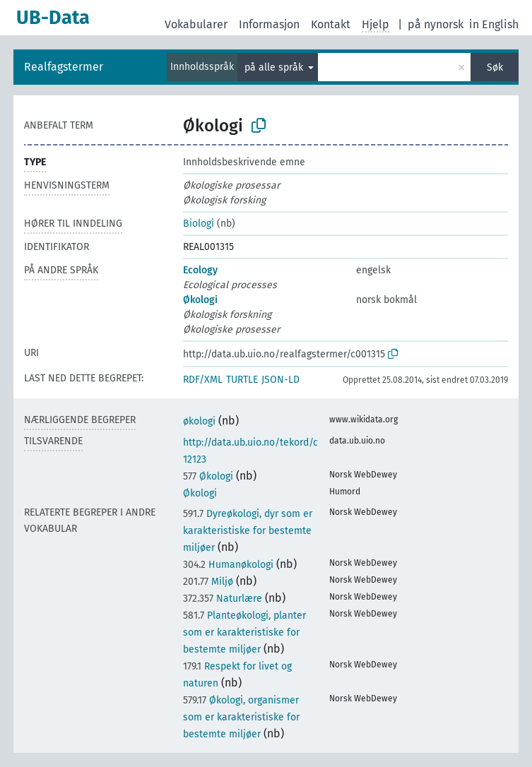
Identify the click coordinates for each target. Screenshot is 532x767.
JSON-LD (280, 380)
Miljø (208, 582)
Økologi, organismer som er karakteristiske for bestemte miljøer (241, 717)
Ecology (200, 270)
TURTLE (242, 380)
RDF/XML (203, 380)
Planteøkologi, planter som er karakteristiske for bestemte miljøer (244, 632)
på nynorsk (436, 24)
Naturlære (223, 599)
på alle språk (275, 67)
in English (494, 24)
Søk (495, 67)
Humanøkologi (228, 565)
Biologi (199, 224)
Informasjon (269, 24)
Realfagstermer (64, 67)
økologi (199, 421)
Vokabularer (196, 24)
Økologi (200, 300)
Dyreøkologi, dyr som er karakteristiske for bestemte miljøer (248, 531)
